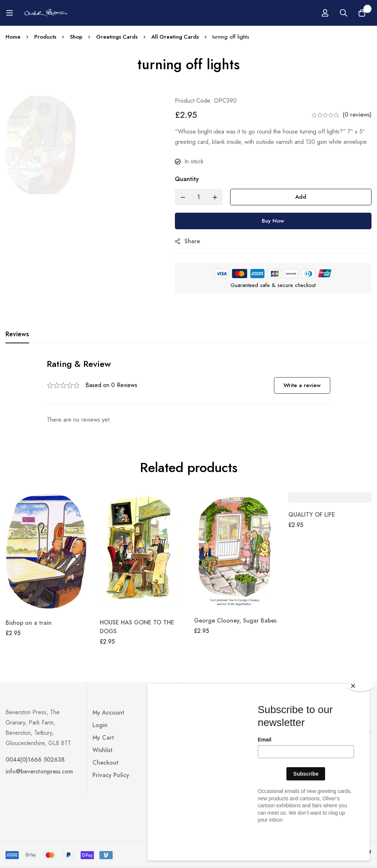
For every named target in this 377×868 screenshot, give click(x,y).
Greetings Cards (117, 37)
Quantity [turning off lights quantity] (189, 179)
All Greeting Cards (176, 37)
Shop (76, 37)
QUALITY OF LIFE (312, 515)
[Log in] (352, 13)
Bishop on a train (29, 623)
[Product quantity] (201, 197)
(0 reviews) (357, 115)
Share (195, 241)
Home (13, 37)
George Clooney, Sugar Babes (235, 621)
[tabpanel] (188, 391)
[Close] (360, 715)
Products (45, 37)
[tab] (17, 334)
